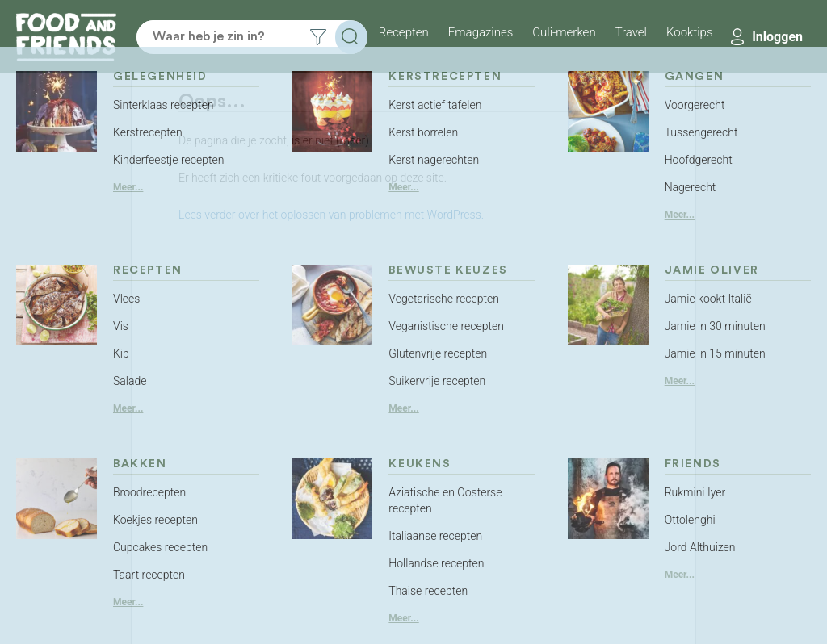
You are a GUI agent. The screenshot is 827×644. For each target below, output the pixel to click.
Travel (631, 32)
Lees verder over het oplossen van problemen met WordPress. (331, 215)
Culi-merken (564, 32)
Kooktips (690, 32)
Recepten (404, 32)
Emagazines (481, 32)
